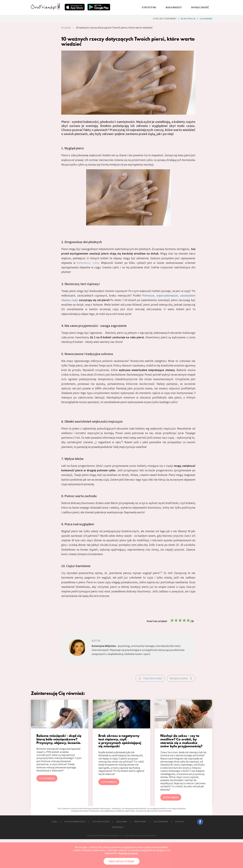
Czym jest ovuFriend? (165, 19)
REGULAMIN (122, 822)
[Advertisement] (44, 60)
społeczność (200, 7)
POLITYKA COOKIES (101, 822)
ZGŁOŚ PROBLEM (161, 822)
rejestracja (188, 19)
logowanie (206, 19)
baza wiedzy (174, 7)
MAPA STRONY (140, 822)
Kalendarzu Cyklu (88, 263)
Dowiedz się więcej (128, 853)
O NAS (55, 822)
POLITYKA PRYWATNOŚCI (75, 822)
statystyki (149, 7)
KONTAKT (180, 822)
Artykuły (66, 27)
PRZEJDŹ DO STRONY (122, 861)
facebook (200, 822)
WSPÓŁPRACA (118, 827)
